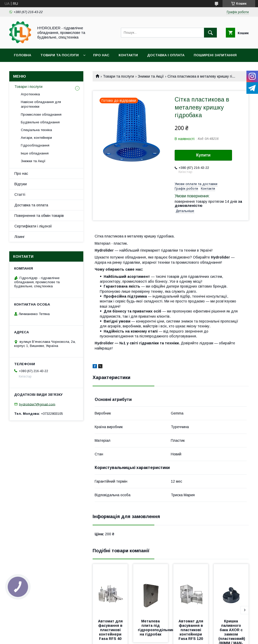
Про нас (101, 55)
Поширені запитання (215, 55)
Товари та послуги (60, 55)
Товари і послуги (28, 87)
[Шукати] (210, 33)
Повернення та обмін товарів (39, 216)
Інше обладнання (35, 153)
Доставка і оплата (166, 55)
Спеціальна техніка (36, 130)
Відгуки (21, 184)
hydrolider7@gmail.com (37, 404)
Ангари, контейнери (36, 138)
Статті (20, 195)
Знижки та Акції (151, 76)
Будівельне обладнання (40, 122)
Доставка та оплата (31, 205)
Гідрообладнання (35, 145)
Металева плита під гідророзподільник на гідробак (156, 628)
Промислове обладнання (41, 114)
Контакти (128, 55)
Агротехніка (30, 94)
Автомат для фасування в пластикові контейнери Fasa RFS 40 (111, 630)
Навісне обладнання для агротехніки (41, 104)
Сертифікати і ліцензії (33, 226)
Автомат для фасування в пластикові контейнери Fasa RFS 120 (191, 630)
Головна (23, 55)
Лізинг (20, 237)
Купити (203, 155)
